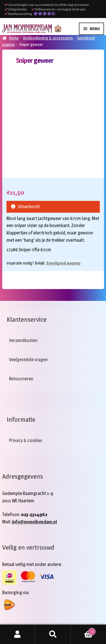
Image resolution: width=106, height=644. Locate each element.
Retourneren (21, 379)
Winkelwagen (83, 630)
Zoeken (53, 634)
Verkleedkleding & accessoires (48, 38)
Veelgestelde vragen (28, 360)
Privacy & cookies (26, 440)
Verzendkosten (23, 340)
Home (14, 38)
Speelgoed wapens (63, 263)
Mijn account (18, 634)
